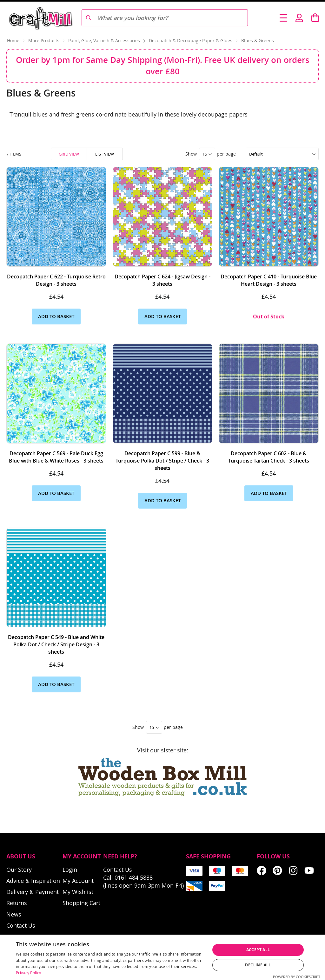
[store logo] (40, 18)
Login (70, 870)
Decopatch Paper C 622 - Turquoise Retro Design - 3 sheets (56, 280)
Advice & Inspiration (33, 881)
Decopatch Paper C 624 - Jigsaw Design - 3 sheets (162, 280)
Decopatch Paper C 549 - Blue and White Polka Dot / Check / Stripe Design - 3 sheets (56, 644)
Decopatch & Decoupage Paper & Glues (191, 40)
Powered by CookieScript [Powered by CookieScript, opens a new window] (297, 977)
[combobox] (165, 18)
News (14, 914)
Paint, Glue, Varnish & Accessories (105, 40)
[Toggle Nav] (283, 18)
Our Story (19, 870)
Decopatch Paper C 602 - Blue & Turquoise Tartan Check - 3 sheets (269, 457)
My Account (78, 881)
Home (14, 40)
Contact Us (21, 925)
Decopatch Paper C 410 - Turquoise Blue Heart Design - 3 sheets (269, 280)
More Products (44, 40)
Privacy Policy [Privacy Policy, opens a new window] (28, 973)
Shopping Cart (81, 903)
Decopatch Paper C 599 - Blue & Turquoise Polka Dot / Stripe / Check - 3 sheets (162, 461)
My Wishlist (78, 892)
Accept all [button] (258, 950)
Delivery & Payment (33, 892)
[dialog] (162, 957)
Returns (17, 903)
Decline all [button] (258, 965)
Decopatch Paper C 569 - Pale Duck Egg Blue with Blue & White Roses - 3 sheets (56, 457)
